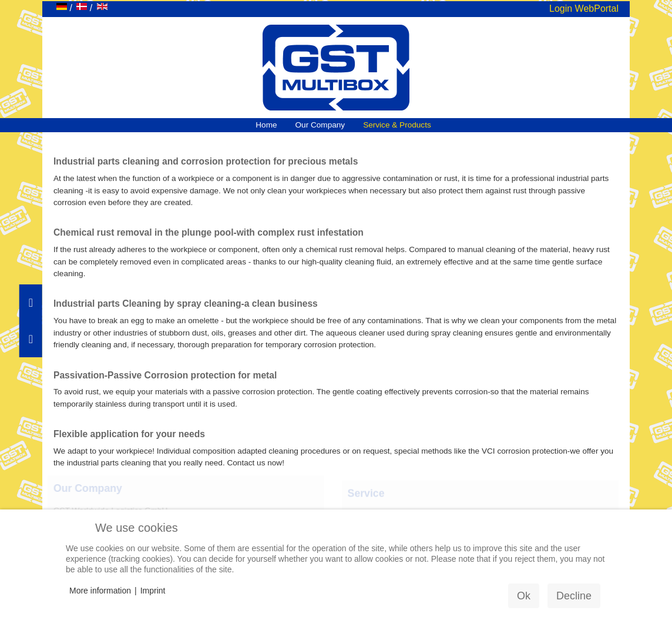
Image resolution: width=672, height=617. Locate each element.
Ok (524, 596)
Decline (574, 596)
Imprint (153, 591)
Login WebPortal (584, 9)
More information (100, 591)
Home (266, 125)
